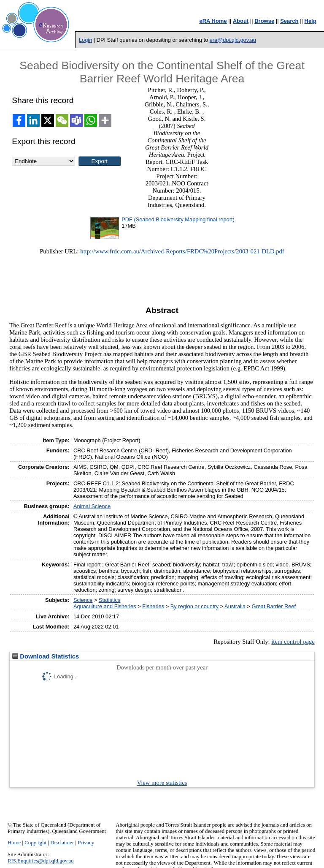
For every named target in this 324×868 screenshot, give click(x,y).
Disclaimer (62, 843)
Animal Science (92, 506)
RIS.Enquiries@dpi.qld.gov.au (41, 861)
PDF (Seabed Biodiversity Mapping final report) (178, 219)
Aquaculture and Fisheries (105, 606)
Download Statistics (46, 656)
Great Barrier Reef (274, 606)
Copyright (35, 843)
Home (14, 843)
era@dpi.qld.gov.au (233, 40)
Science (83, 600)
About (241, 21)
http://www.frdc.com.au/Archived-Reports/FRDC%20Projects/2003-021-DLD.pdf (182, 251)
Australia (235, 606)
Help (310, 21)
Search (289, 21)
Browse (264, 21)
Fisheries (153, 606)
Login (85, 40)
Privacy (86, 843)
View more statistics (162, 783)
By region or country (195, 606)
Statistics (109, 600)
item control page (293, 642)
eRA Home (213, 21)
